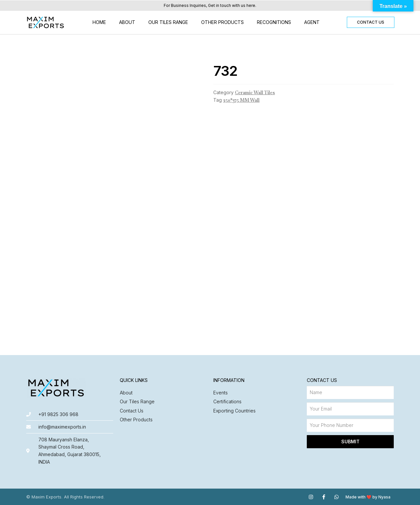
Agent (312, 22)
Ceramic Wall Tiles (255, 93)
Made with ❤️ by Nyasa (368, 497)
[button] (371, 22)
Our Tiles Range (168, 22)
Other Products (222, 22)
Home (99, 22)
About (127, 22)
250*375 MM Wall (241, 100)
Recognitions (274, 22)
